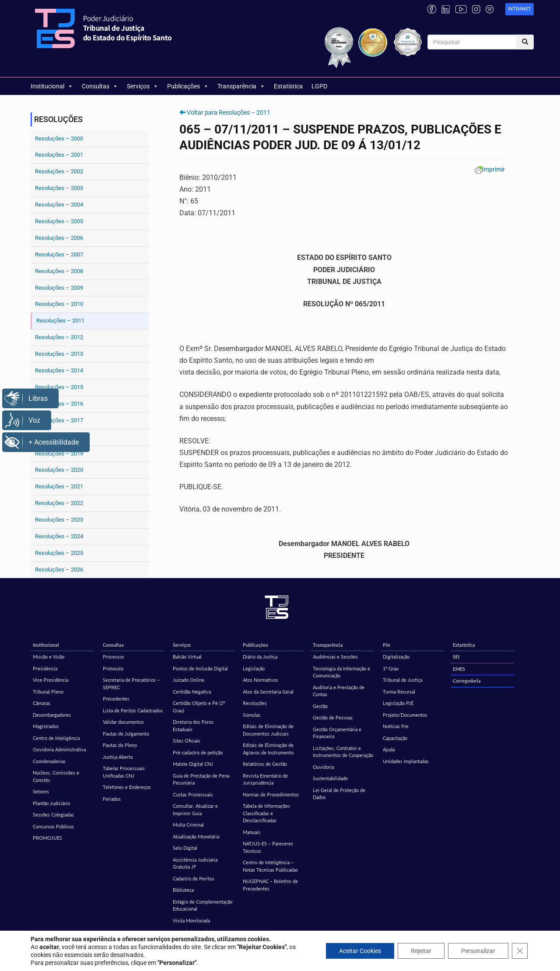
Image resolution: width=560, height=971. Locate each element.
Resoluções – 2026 (59, 570)
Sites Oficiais (187, 741)
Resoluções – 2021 (59, 486)
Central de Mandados (195, 932)
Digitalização (396, 657)
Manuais (252, 832)
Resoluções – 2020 (59, 470)
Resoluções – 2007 (59, 254)
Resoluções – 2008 (59, 271)
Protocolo (113, 668)
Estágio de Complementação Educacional (203, 905)
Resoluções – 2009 (59, 288)
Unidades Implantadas (406, 761)
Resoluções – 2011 (60, 321)
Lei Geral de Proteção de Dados (339, 794)
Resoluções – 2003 (59, 188)
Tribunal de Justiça (402, 680)
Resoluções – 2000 (59, 138)
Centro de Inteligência (56, 738)
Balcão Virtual (187, 657)
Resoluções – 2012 (59, 337)
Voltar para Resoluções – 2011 (229, 112)
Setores (41, 791)
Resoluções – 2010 (59, 304)
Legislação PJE (398, 703)
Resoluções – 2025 (59, 553)
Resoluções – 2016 (59, 404)
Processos (114, 657)
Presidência (45, 668)
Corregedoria (467, 681)
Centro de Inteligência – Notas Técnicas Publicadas (270, 866)
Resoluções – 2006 (59, 238)
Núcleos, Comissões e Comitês (56, 776)
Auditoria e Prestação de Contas (339, 691)
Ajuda (389, 749)
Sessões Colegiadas (53, 815)
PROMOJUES (47, 838)
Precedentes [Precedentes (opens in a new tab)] (116, 699)
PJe (387, 645)
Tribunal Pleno (48, 692)
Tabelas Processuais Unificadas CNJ (124, 772)
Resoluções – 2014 (59, 370)
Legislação (254, 668)
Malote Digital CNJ (193, 764)
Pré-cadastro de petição (198, 752)
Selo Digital (185, 848)
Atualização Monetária (196, 836)
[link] (520, 9)
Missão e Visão (49, 657)
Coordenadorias (49, 761)
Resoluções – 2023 (59, 520)
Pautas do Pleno (120, 745)
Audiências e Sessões (335, 657)
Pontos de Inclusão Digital (200, 668)
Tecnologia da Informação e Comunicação (341, 672)
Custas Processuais (193, 794)
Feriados (112, 799)
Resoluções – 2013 (59, 354)
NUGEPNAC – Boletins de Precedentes (270, 885)
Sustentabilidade (330, 778)
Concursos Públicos (53, 826)
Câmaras (42, 703)
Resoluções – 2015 (59, 387)
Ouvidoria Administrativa (59, 749)
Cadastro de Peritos (194, 878)
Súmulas (252, 715)
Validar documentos (123, 722)
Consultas (100, 86)
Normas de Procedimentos (271, 794)
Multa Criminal (188, 825)
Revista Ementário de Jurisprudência (265, 779)
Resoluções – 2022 (59, 503)
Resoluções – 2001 (59, 155)
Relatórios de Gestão (265, 764)
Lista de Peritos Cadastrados (133, 710)
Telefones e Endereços (127, 787)
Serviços (143, 86)
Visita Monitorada (191, 920)
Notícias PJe (396, 726)
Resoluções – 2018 (59, 437)
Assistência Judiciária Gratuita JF (195, 863)
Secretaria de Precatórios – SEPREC (131, 684)
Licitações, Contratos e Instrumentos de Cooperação (343, 752)
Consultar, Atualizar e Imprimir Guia (195, 810)
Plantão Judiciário (51, 803)
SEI (456, 657)
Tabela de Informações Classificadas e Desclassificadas (266, 813)
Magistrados (46, 726)
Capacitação (395, 738)
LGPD (319, 86)
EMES (459, 669)
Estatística (288, 86)
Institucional (52, 86)
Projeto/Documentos (405, 715)
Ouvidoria (323, 767)
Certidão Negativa (192, 692)
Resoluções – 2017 (59, 420)
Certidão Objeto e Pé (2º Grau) (199, 707)
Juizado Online (189, 680)
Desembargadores (52, 715)
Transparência (241, 86)
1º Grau (391, 668)
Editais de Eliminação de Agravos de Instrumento (268, 749)
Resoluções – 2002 (59, 171)
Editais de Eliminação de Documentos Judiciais (268, 730)
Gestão (320, 706)
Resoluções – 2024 (59, 536)
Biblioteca (183, 890)
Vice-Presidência (51, 680)
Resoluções (255, 703)
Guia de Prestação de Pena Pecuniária (201, 779)
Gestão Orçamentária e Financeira (337, 733)
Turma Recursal (399, 692)
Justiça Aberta (118, 757)
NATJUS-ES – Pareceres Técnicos (268, 847)
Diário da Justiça (260, 657)
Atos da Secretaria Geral (268, 692)
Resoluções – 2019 (59, 454)
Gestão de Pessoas (333, 717)
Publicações (188, 86)
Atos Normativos (261, 680)
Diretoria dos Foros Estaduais (193, 726)
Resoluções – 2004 (59, 205)
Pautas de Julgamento (126, 734)
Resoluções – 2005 (59, 221)
